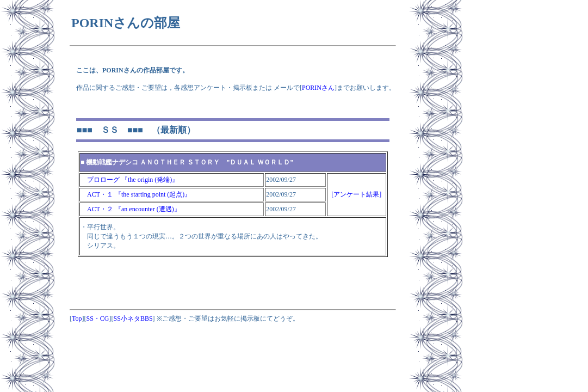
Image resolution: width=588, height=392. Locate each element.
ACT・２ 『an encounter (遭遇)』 (131, 209)
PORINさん (318, 88)
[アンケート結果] (356, 194)
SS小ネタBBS (133, 318)
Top (77, 318)
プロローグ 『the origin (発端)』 (129, 180)
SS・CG (98, 318)
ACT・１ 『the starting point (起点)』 (136, 194)
